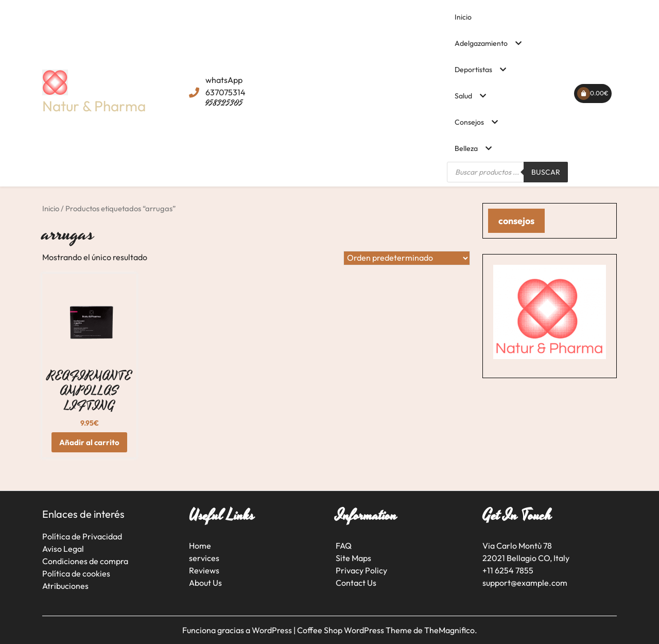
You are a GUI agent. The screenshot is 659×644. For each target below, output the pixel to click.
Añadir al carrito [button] (89, 442)
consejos (516, 221)
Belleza (466, 148)
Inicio (463, 17)
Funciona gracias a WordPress (238, 630)
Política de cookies (76, 573)
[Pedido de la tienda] (407, 258)
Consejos (469, 122)
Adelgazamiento (481, 43)
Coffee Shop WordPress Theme (355, 630)
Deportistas (473, 70)
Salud (463, 96)
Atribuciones (65, 586)
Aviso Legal (63, 549)
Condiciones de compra (85, 561)
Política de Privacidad (82, 536)
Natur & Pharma (94, 106)
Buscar (546, 172)
